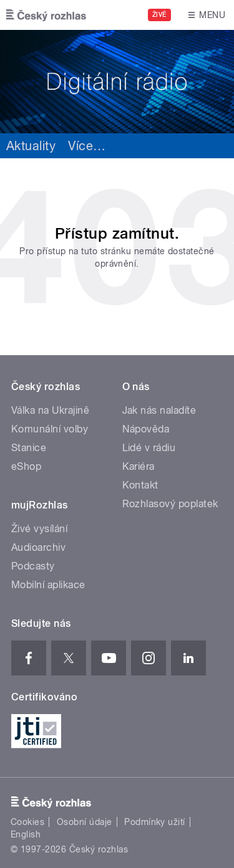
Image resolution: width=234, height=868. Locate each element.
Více (87, 146)
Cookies (27, 822)
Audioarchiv (38, 547)
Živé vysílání (39, 529)
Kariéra (139, 466)
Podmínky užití (155, 822)
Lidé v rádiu (149, 448)
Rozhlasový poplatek (170, 504)
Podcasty (33, 566)
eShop (26, 466)
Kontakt (140, 485)
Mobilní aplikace (48, 585)
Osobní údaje (85, 822)
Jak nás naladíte (159, 410)
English (26, 834)
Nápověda (146, 429)
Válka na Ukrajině (50, 410)
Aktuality (31, 146)
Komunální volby (50, 429)
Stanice (29, 448)
